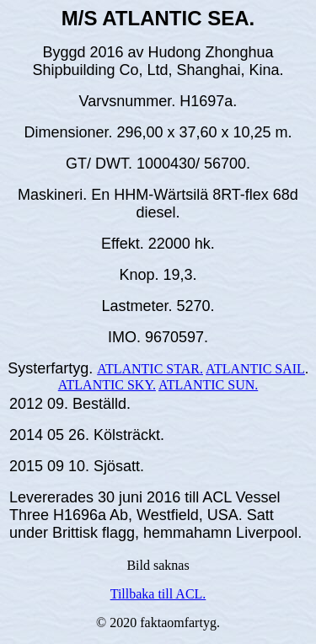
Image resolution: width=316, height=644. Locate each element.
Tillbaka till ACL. (158, 594)
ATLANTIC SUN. (208, 385)
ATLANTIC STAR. (150, 369)
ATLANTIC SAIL (255, 369)
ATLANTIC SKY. (107, 385)
